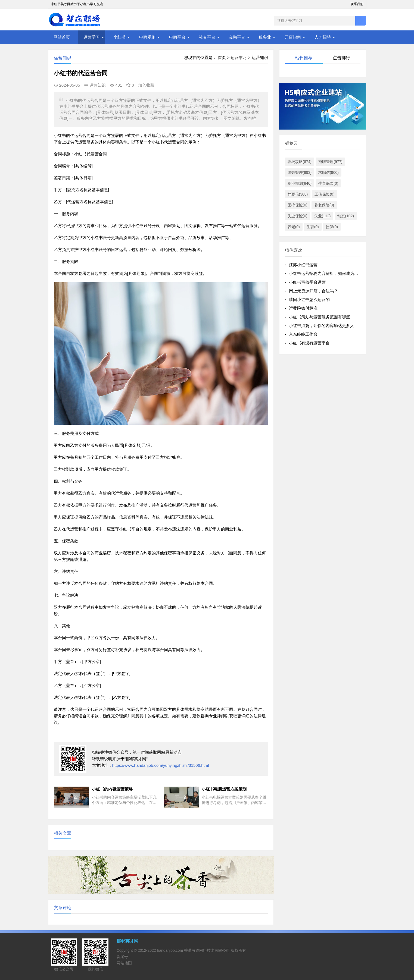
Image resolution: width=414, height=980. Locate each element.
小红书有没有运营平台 (309, 343)
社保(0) (332, 227)
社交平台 (207, 37)
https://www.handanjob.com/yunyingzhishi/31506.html (161, 765)
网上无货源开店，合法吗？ (313, 291)
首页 (222, 57)
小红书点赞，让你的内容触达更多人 (322, 326)
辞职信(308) (298, 194)
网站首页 (62, 37)
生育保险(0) (328, 183)
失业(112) (323, 216)
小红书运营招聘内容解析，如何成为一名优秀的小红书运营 (342, 273)
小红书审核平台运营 (307, 282)
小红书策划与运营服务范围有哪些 (320, 317)
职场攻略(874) (300, 162)
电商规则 (147, 37)
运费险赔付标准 (303, 308)
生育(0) (313, 227)
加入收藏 (146, 85)
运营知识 (260, 57)
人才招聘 (323, 37)
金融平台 (237, 37)
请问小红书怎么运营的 (309, 299)
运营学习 (92, 37)
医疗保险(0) (298, 205)
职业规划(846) (300, 183)
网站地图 (124, 963)
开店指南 (293, 37)
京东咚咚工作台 (303, 334)
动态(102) (346, 216)
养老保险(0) (324, 205)
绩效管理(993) (300, 172)
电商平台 (177, 37)
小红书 (119, 37)
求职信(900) (329, 172)
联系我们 (357, 4)
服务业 (265, 37)
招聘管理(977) (330, 162)
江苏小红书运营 (303, 265)
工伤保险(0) (324, 194)
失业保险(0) (298, 216)
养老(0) (294, 227)
